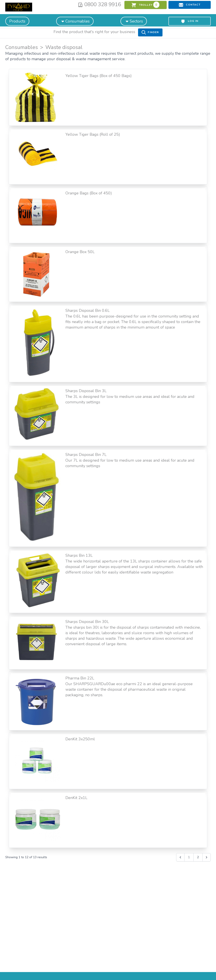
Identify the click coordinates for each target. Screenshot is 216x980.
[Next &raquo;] (207, 857)
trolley (145, 5)
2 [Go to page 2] (198, 857)
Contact (190, 5)
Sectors (134, 21)
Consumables (75, 21)
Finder (150, 32)
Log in (190, 21)
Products (17, 21)
